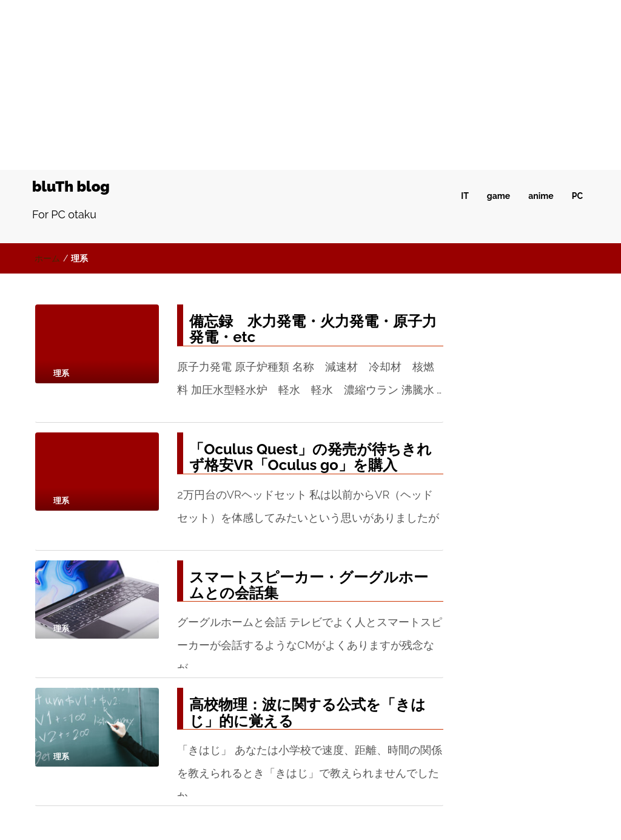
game (498, 196)
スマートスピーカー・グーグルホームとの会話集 (309, 585)
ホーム (47, 258)
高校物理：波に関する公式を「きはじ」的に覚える (307, 712)
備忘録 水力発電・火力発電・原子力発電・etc (313, 329)
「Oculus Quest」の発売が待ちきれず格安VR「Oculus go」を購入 (310, 457)
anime (541, 196)
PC (577, 196)
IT (465, 196)
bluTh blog (71, 186)
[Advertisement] (310, 85)
